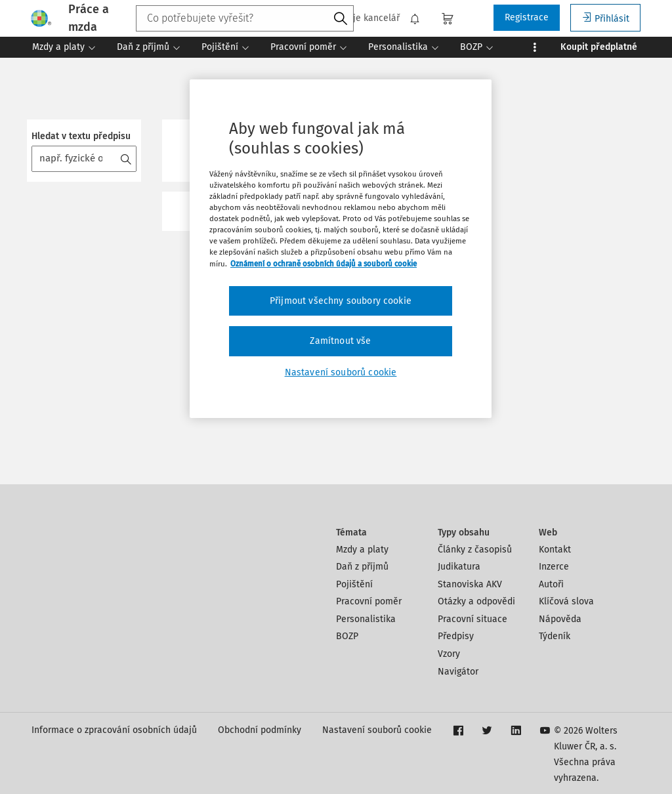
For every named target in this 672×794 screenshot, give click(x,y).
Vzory (449, 654)
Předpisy (456, 636)
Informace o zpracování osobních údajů (114, 730)
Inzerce (554, 567)
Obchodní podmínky (260, 730)
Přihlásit (605, 18)
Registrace (527, 17)
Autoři (551, 584)
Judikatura (459, 567)
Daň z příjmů (362, 567)
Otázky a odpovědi (476, 601)
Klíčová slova (566, 601)
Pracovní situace (472, 619)
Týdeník (555, 636)
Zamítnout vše (340, 341)
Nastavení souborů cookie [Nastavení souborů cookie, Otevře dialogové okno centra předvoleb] (341, 372)
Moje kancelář (363, 18)
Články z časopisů (475, 550)
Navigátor (458, 672)
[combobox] (245, 18)
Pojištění (354, 584)
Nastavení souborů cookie (377, 730)
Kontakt (555, 550)
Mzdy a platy (362, 550)
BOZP (347, 636)
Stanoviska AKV (470, 584)
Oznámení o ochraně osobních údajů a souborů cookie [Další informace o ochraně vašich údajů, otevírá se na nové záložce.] (324, 264)
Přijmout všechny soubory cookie (341, 301)
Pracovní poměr (369, 601)
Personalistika (366, 619)
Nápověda (560, 619)
